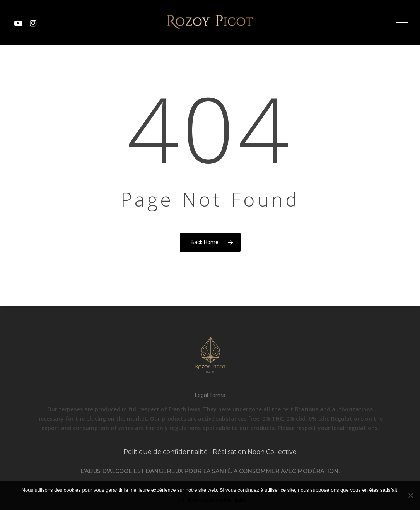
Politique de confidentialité (166, 452)
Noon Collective (272, 452)
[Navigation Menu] (403, 22)
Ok (181, 500)
